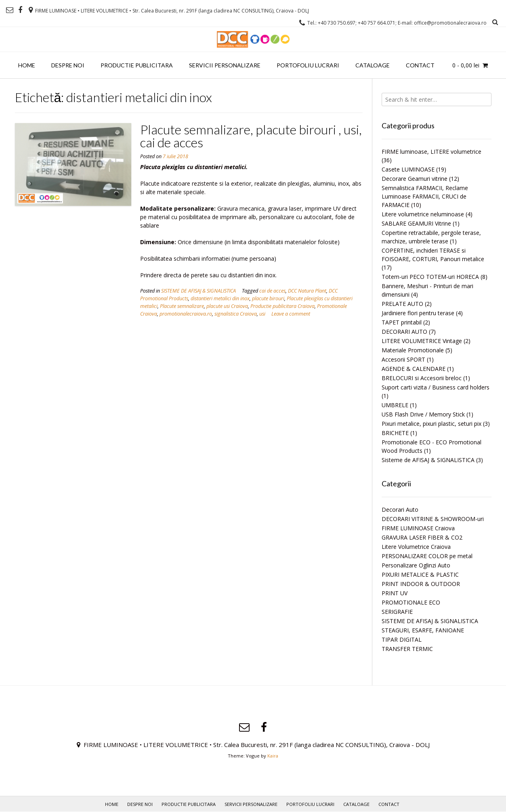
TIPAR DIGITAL (402, 639)
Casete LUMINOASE (408, 169)
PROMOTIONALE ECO (411, 602)
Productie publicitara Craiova (282, 306)
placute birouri (268, 298)
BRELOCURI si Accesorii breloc (422, 378)
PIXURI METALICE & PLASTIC (420, 574)
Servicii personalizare (225, 65)
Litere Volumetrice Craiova (416, 547)
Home (27, 65)
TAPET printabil (402, 322)
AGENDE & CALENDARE (414, 369)
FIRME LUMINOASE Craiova (418, 528)
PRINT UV (395, 593)
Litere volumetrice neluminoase (423, 214)
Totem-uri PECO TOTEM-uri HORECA (430, 277)
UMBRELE (395, 405)
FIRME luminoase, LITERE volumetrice (431, 152)
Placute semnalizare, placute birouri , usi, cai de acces (251, 136)
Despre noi (68, 65)
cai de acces (272, 291)
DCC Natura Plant (307, 291)
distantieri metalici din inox (220, 298)
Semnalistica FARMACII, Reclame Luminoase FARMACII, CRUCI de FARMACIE (425, 196)
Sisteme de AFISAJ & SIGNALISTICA (428, 460)
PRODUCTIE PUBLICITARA (137, 65)
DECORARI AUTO (404, 332)
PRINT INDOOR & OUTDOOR (421, 584)
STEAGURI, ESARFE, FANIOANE (423, 630)
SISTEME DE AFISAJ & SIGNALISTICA (198, 291)
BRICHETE (395, 433)
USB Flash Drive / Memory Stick (423, 414)
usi (262, 314)
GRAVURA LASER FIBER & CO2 (422, 537)
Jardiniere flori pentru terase (418, 313)
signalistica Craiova (236, 314)
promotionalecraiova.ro (186, 314)
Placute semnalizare (182, 306)
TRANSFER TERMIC (407, 649)
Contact (420, 65)
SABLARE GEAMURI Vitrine (416, 223)
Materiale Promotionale (413, 350)
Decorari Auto (400, 510)
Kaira (273, 756)
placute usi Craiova (227, 306)
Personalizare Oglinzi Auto (416, 565)
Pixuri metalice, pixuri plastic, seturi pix (431, 424)
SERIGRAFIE (397, 612)
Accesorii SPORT (403, 359)
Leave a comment (291, 314)
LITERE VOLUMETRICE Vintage (422, 341)
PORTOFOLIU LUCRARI (308, 65)
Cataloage (373, 65)
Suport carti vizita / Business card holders (436, 387)
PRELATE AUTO (402, 304)
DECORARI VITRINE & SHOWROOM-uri (433, 519)
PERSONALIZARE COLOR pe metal (427, 556)
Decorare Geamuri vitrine (415, 179)
